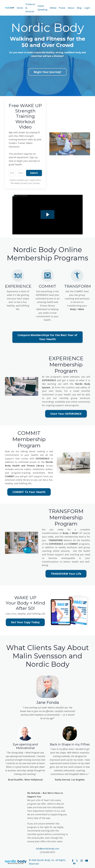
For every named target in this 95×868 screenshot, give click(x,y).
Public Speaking (42, 8)
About (71, 8)
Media (53, 8)
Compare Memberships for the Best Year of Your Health (47, 337)
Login (87, 8)
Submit (34, 173)
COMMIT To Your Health (29, 492)
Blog (79, 8)
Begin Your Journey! (47, 72)
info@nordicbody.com (47, 849)
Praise (62, 8)
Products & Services (30, 8)
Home (20, 8)
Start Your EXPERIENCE (66, 414)
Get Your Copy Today (25, 622)
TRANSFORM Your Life (66, 574)
